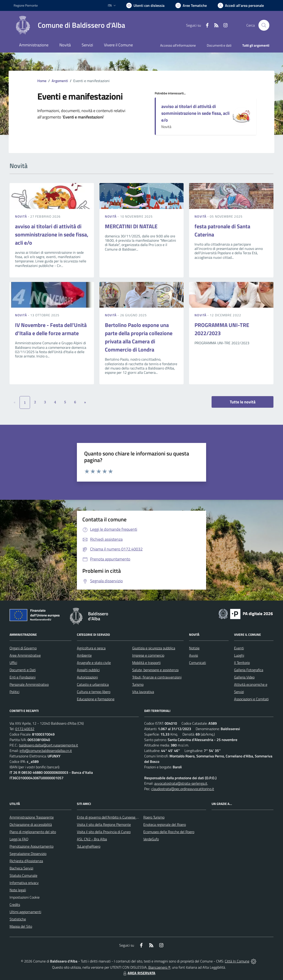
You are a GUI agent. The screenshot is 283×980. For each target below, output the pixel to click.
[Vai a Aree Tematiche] (191, 5)
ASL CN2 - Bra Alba (92, 839)
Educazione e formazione (96, 699)
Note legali (18, 890)
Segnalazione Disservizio (28, 854)
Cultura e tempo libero (94, 692)
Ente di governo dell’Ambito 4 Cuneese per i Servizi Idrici (119, 817)
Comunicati (197, 663)
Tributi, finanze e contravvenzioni (157, 677)
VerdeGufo (151, 839)
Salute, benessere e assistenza (155, 670)
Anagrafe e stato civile (94, 663)
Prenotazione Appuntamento (32, 846)
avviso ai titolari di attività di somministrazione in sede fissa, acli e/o (195, 113)
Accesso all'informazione (178, 45)
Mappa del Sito (21, 926)
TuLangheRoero (89, 846)
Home (42, 81)
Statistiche (18, 919)
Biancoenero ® (159, 967)
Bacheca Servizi (21, 868)
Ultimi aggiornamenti (25, 912)
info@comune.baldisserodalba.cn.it (46, 751)
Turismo (138, 684)
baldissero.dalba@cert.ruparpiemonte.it (49, 745)
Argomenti (60, 81)
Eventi (239, 648)
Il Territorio (242, 663)
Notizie (194, 648)
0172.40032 (25, 729)
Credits (15, 905)
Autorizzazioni (87, 677)
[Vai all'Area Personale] (241, 5)
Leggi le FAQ (19, 839)
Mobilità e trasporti (146, 663)
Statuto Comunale (23, 875)
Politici (14, 692)
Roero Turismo (154, 817)
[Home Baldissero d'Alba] (69, 25)
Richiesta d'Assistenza (26, 861)
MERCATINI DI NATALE (131, 226)
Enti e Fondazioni (23, 677)
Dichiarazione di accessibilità (31, 824)
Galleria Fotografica (249, 670)
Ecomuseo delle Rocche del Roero (169, 832)
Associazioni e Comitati (251, 699)
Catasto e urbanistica (93, 684)
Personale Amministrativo (29, 684)
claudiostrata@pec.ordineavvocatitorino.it (183, 789)
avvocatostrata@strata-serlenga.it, (181, 783)
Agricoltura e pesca (91, 648)
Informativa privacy (24, 883)
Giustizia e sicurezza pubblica (154, 648)
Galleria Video (244, 677)
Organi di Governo (23, 648)
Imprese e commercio (148, 655)
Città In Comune (237, 961)
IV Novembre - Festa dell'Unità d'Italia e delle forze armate (51, 329)
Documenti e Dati (23, 670)
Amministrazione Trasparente (32, 817)
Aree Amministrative (25, 655)
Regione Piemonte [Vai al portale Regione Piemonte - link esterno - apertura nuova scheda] (26, 5)
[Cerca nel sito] (264, 25)
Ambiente (84, 655)
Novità (21, 216)
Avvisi (193, 655)
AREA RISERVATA (139, 973)
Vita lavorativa (143, 692)
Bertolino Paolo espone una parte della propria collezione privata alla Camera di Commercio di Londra (139, 337)
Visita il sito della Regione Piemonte (104, 824)
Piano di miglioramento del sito (33, 832)
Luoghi (239, 655)
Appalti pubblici (88, 670)
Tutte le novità (243, 402)
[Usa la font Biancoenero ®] (145, 5)
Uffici (13, 663)
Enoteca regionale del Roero (165, 824)
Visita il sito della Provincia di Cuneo (104, 832)
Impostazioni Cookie (25, 897)
